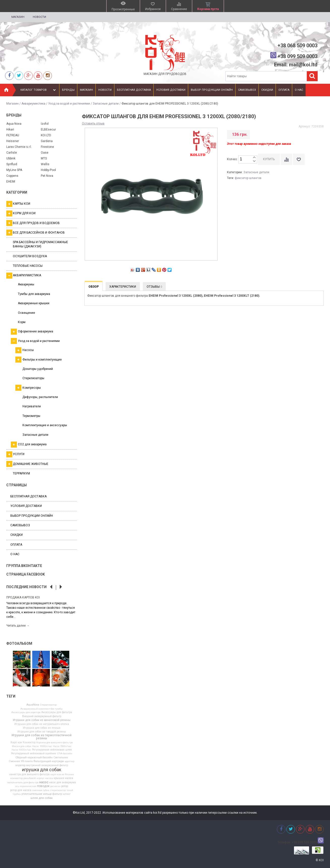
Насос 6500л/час (21, 750)
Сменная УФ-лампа (21, 761)
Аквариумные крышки (34, 303)
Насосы (25, 350)
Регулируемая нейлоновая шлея (52, 750)
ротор (65, 786)
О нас (299, 90)
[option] (42, 611)
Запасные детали (106, 104)
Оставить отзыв (93, 123)
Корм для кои (21, 213)
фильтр (57, 794)
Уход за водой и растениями (69, 104)
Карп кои (16, 743)
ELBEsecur (48, 129)
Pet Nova (47, 176)
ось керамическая (26, 786)
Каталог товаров (39, 90)
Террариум (21, 473)
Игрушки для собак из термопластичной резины (42, 737)
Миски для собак (22, 746)
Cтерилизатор (48, 705)
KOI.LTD (46, 135)
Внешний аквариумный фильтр (42, 716)
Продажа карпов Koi (23, 597)
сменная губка (41, 790)
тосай (70, 790)
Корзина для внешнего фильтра (55, 743)
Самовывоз (247, 90)
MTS (44, 158)
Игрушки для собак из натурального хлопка (42, 724)
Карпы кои (18, 204)
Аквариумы (26, 284)
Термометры (31, 416)
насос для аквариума (62, 783)
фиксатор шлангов (248, 178)
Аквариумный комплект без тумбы (42, 709)
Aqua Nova (14, 124)
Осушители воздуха (30, 256)
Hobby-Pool (48, 170)
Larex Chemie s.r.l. (19, 147)
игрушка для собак (42, 770)
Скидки (267, 90)
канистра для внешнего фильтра (29, 774)
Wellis (45, 164)
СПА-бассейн (65, 754)
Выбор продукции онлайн (212, 90)
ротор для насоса (21, 790)
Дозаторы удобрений (38, 369)
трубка (17, 794)
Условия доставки (171, 90)
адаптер (70, 761)
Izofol (45, 124)
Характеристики (123, 287)
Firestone (47, 147)
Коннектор (29, 743)
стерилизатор (58, 790)
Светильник (61, 758)
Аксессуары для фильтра (57, 712)
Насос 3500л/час (62, 746)
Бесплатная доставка (134, 90)
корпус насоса (45, 778)
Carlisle (12, 153)
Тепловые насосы (28, 266)
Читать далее (18, 626)
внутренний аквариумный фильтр (47, 765)
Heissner (13, 141)
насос (44, 782)
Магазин (18, 17)
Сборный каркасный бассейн (34, 758)
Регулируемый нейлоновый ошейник (34, 754)
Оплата (284, 90)
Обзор (94, 287)
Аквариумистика (33, 104)
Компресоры (28, 388)
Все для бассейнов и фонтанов (36, 233)
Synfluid (12, 164)
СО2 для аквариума (29, 445)
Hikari (10, 129)
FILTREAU (13, 135)
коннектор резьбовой (23, 778)
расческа (55, 786)
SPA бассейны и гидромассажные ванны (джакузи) (40, 244)
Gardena (47, 141)
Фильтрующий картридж (49, 761)
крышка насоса (63, 778)
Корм (22, 322)
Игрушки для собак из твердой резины (42, 732)
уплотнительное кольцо (37, 794)
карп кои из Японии (62, 774)
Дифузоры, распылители (40, 397)
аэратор (20, 766)
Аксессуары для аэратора (26, 712)
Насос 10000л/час (42, 746)
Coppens (12, 176)
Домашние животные (27, 464)
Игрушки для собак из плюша (42, 728)
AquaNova (33, 705)
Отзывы (154, 287)
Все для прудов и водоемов (33, 223)
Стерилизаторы (33, 378)
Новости (39, 17)
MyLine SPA (14, 170)
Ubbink (11, 158)
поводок (43, 786)
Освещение (26, 313)
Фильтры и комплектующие (39, 360)
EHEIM (11, 182)
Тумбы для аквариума (34, 294)
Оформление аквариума (32, 332)
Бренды (68, 90)
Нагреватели (32, 406)
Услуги (15, 454)
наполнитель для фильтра (23, 783)
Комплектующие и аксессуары (45, 425)
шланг (67, 794)
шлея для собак (42, 798)
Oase (45, 153)
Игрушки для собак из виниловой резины (42, 720)
